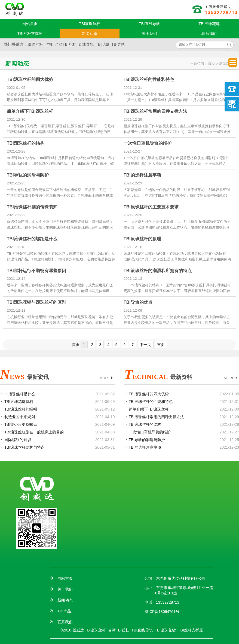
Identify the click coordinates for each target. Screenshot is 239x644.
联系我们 (209, 34)
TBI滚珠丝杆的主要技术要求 (151, 207)
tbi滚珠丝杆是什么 (20, 394)
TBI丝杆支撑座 (30, 34)
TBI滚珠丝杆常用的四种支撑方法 (155, 111)
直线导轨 (86, 44)
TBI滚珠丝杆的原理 (142, 239)
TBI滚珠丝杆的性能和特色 (149, 79)
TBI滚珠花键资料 (19, 402)
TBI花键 (103, 44)
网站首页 (30, 24)
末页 (161, 345)
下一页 (145, 345)
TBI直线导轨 (149, 24)
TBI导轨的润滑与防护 (28, 175)
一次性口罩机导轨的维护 (148, 143)
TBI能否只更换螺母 (21, 424)
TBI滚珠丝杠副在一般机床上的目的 (34, 432)
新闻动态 (90, 34)
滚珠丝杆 (35, 44)
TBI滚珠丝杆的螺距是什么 (32, 239)
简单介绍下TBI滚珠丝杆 (30, 111)
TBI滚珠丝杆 (90, 24)
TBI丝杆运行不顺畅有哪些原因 (36, 271)
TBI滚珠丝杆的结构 (26, 143)
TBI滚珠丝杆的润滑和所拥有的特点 (158, 271)
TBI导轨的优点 (138, 302)
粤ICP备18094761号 (162, 612)
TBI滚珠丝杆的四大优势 (30, 79)
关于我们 (149, 34)
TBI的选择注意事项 (142, 175)
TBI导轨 (118, 44)
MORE (107, 378)
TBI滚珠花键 (209, 24)
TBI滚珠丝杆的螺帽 (21, 409)
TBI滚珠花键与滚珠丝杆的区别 (36, 302)
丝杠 (49, 44)
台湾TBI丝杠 (66, 44)
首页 (212, 64)
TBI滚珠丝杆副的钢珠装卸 (32, 207)
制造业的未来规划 (20, 417)
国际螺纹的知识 (18, 440)
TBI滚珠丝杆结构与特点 (24, 447)
